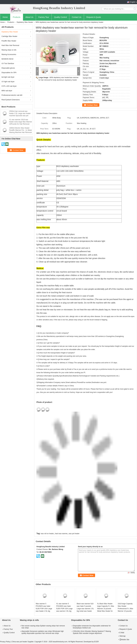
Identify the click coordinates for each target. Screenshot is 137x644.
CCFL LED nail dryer (9, 86)
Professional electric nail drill (12, 95)
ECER (96, 642)
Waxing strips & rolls (9, 50)
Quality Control (60, 17)
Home (5, 17)
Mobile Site (124, 640)
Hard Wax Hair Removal (10, 45)
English (133, 2)
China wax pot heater (19, 642)
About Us (29, 17)
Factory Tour (44, 17)
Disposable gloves (8, 68)
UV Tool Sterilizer (8, 64)
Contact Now (92, 105)
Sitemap (122, 636)
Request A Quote (94, 17)
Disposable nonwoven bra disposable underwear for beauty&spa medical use (92, 627)
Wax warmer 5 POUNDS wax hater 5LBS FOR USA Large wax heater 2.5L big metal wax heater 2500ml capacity (44, 610)
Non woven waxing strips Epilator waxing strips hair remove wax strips (43, 627)
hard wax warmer (61, 534)
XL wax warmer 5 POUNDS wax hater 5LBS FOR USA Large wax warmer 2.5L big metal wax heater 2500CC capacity (64, 610)
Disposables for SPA (9, 73)
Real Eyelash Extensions (11, 100)
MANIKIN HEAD (7, 59)
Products (17, 17)
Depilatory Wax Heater (25, 22)
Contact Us (77, 17)
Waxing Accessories (9, 54)
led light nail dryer (8, 77)
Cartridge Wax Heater (9, 36)
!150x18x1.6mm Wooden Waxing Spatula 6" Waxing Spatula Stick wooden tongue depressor (92, 632)
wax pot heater (74, 534)
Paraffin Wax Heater (9, 41)
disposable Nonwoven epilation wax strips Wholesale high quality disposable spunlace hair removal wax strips (43, 632)
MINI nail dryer (7, 91)
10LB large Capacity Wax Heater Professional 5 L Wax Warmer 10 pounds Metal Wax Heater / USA (125, 610)
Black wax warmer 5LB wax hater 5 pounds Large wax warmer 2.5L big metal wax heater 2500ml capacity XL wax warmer (86, 610)
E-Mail (122, 633)
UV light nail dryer (8, 82)
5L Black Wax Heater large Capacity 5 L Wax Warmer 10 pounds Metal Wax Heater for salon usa (106, 609)
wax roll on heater (47, 534)
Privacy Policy (5, 642)
